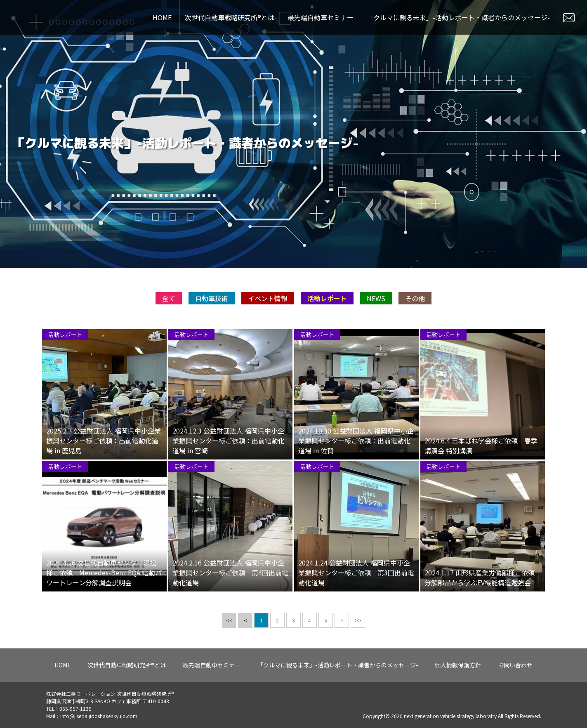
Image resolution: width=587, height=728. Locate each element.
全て (169, 304)
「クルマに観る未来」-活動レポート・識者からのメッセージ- (458, 17)
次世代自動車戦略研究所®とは (230, 17)
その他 (415, 304)
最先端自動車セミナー (321, 17)
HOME (162, 17)
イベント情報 (268, 304)
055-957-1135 (75, 708)
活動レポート (327, 304)
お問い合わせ (515, 665)
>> (358, 626)
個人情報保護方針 (458, 665)
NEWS (376, 304)
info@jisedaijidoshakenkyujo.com (99, 716)
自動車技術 (212, 304)
